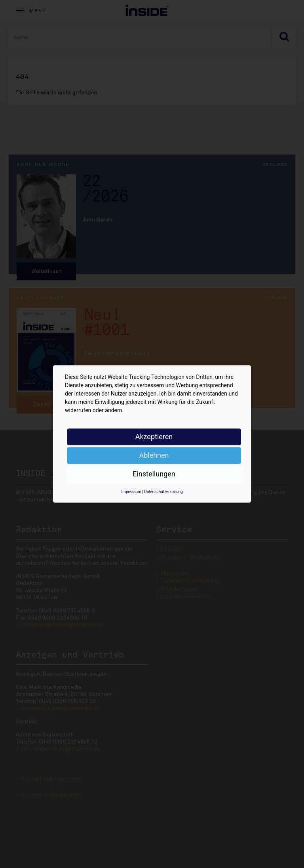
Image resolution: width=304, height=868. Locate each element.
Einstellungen (154, 474)
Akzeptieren (154, 437)
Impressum (131, 492)
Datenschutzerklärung (163, 492)
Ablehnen (154, 455)
